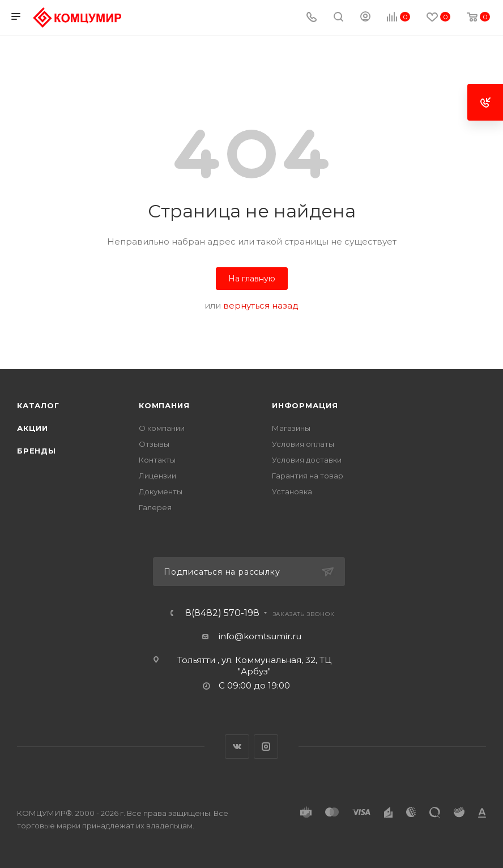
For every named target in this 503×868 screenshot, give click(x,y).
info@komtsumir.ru (260, 636)
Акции (33, 428)
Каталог (38, 405)
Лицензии (157, 476)
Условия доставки (307, 460)
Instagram (266, 747)
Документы (161, 491)
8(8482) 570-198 (222, 613)
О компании (162, 428)
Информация (305, 405)
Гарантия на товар (308, 476)
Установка (292, 491)
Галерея (155, 507)
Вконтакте (237, 747)
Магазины (291, 428)
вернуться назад (261, 305)
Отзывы (154, 444)
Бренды (37, 451)
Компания (164, 405)
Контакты (157, 460)
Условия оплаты (303, 444)
